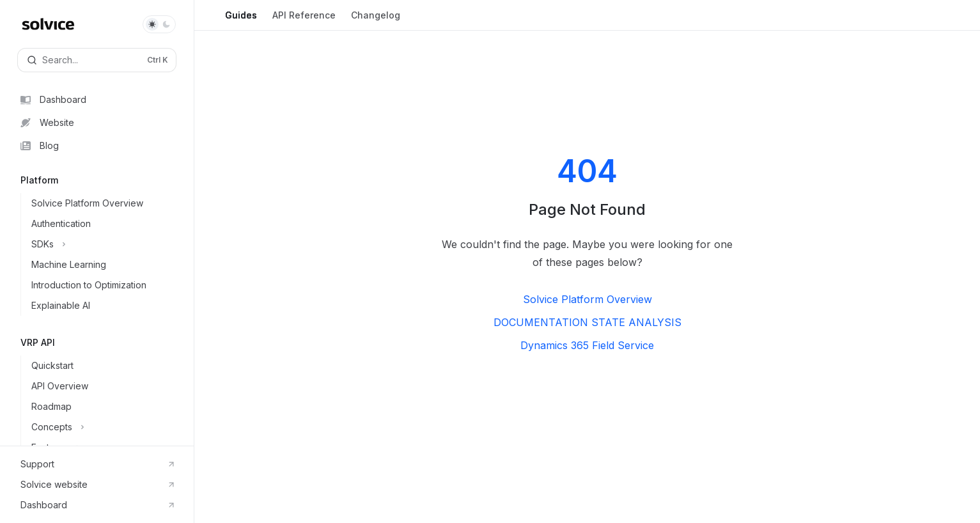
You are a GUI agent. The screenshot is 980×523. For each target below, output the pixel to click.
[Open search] (97, 60)
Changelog (376, 20)
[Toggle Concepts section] (107, 427)
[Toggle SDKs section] (107, 244)
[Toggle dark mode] (159, 24)
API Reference (304, 20)
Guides (241, 20)
